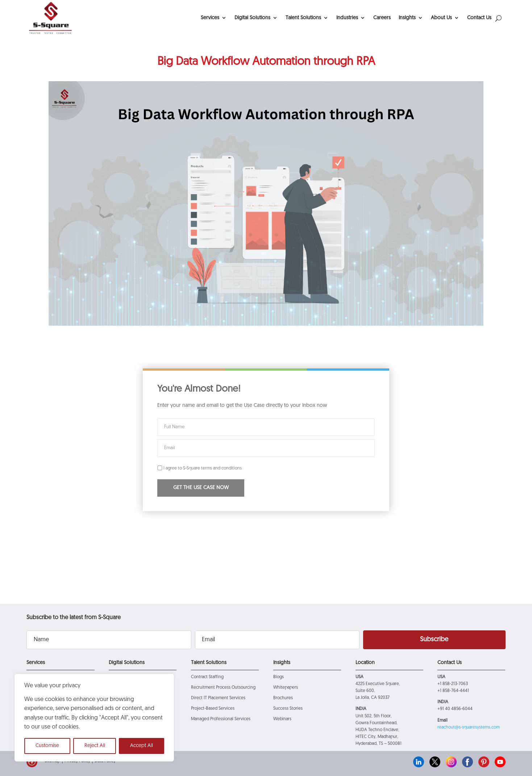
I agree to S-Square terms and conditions (199, 468)
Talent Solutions (303, 18)
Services (210, 18)
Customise (47, 746)
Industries (347, 18)
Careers (382, 18)
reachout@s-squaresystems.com (469, 727)
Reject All (95, 746)
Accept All (142, 746)
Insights (407, 18)
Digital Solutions (252, 18)
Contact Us (479, 18)
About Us (441, 18)
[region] (94, 718)
